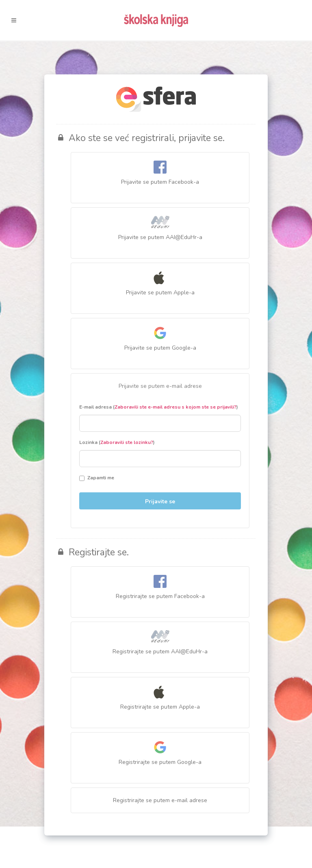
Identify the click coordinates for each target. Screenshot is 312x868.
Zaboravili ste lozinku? (127, 442)
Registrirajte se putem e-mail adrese (160, 800)
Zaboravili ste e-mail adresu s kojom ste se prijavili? (175, 407)
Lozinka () (117, 442)
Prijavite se (160, 501)
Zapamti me (97, 478)
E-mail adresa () (159, 407)
